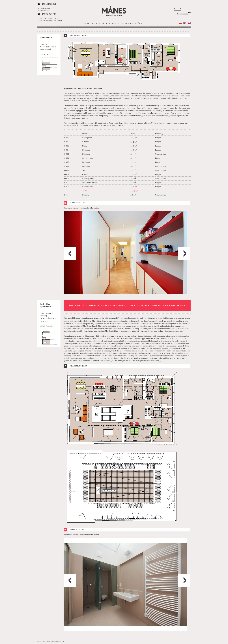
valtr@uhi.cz (43, 10)
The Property (90, 23)
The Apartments (110, 23)
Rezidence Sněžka (132, 23)
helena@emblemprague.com (50, 20)
